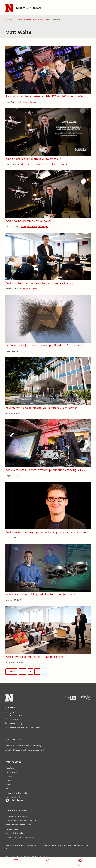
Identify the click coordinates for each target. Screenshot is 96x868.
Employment (11, 772)
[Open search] (48, 863)
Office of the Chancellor (17, 793)
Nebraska (9, 19)
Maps (8, 785)
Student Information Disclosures (20, 837)
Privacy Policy (12, 829)
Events (8, 776)
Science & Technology (30, 164)
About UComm (15, 719)
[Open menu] (16, 863)
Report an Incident (15, 799)
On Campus (63, 164)
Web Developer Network (73, 845)
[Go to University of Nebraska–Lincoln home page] (9, 8)
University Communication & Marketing (23, 746)
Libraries (9, 780)
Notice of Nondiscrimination (18, 825)
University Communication (25, 19)
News (8, 789)
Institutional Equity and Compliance (22, 821)
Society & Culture (28, 102)
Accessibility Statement (16, 816)
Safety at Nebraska (14, 833)
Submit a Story (15, 724)
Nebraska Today (29, 8)
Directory (10, 768)
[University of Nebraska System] (85, 698)
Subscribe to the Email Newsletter (24, 728)
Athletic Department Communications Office (26, 750)
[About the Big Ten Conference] (71, 698)
